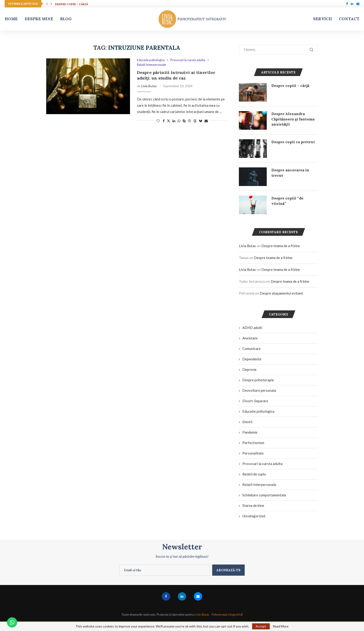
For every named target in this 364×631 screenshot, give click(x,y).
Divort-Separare (255, 401)
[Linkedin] (352, 4)
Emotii (247, 422)
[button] (47, 4)
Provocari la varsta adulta (262, 464)
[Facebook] (347, 4)
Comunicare (252, 349)
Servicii (323, 19)
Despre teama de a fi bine (281, 246)
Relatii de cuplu (254, 474)
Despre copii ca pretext (293, 142)
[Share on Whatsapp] (179, 121)
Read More (281, 626)
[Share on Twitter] (169, 121)
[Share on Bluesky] (201, 121)
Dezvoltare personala (259, 390)
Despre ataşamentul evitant (281, 293)
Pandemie (250, 432)
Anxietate (250, 338)
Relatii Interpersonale (259, 485)
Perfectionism (253, 443)
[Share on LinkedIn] (174, 121)
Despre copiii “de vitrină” (287, 201)
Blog (66, 19)
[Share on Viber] (189, 121)
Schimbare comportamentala (264, 495)
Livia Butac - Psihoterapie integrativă (219, 614)
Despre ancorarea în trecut (290, 173)
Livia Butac (149, 86)
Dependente (252, 359)
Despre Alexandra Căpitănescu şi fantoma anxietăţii (293, 119)
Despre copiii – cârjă (71, 4)
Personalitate (253, 453)
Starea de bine (253, 505)
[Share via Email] (206, 121)
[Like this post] (158, 121)
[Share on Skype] (184, 121)
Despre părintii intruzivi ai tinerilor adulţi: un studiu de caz (176, 75)
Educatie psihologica (258, 411)
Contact (349, 19)
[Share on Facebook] (164, 121)
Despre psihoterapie (258, 380)
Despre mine (39, 19)
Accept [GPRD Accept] (261, 626)
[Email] (358, 4)
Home (11, 19)
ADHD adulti (252, 328)
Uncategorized (254, 516)
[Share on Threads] (195, 121)
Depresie (249, 369)
